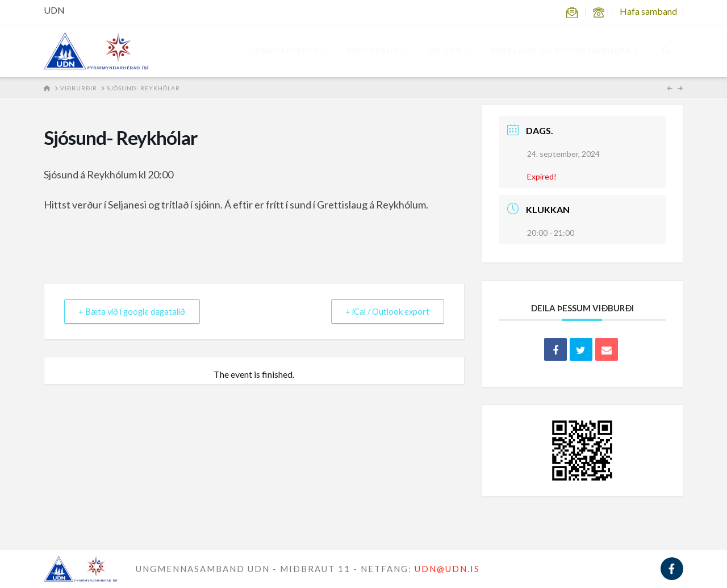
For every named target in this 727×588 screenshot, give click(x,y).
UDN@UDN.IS (447, 569)
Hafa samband (648, 11)
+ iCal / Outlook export (384, 311)
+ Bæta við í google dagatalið (137, 311)
